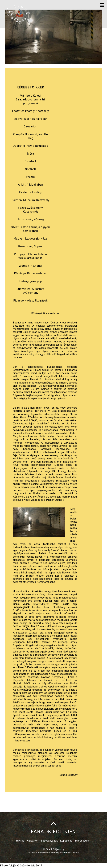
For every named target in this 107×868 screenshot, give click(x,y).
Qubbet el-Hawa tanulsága (30, 146)
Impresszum (82, 841)
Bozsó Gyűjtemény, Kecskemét (30, 210)
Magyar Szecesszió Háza (30, 238)
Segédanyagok (49, 841)
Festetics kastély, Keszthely (30, 111)
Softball (30, 169)
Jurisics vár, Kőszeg (30, 219)
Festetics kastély (30, 192)
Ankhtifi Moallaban (30, 185)
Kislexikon (33, 841)
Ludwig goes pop (30, 281)
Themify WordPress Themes (65, 853)
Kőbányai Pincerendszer (30, 273)
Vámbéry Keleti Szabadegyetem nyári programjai (30, 99)
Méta (30, 154)
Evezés (30, 177)
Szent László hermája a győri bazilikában (30, 229)
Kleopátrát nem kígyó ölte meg (30, 136)
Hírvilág (20, 841)
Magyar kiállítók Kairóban (30, 119)
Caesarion (30, 126)
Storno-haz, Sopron (30, 246)
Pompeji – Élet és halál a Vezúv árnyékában (30, 256)
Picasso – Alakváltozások (30, 300)
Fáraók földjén (52, 849)
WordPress (43, 853)
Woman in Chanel (30, 266)
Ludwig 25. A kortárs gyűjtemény (30, 291)
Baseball (30, 161)
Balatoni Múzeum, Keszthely (30, 200)
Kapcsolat (66, 841)
